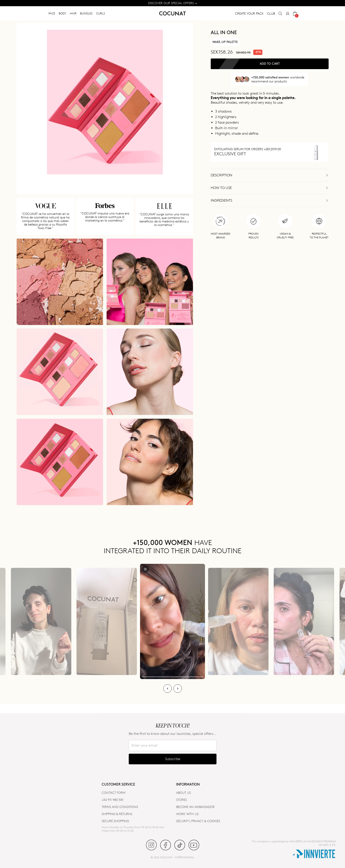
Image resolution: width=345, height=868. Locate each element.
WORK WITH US (187, 814)
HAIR (73, 13)
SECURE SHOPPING (115, 821)
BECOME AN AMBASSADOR (195, 807)
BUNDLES (86, 13)
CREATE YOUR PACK (249, 13)
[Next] (178, 689)
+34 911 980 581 (113, 800)
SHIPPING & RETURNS (117, 814)
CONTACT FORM (114, 793)
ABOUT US (183, 793)
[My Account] (288, 14)
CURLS (101, 13)
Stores (181, 800)
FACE (52, 13)
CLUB (271, 13)
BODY (62, 13)
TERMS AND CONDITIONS (120, 807)
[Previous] (168, 689)
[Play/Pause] (145, 569)
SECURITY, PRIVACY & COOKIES (198, 821)
